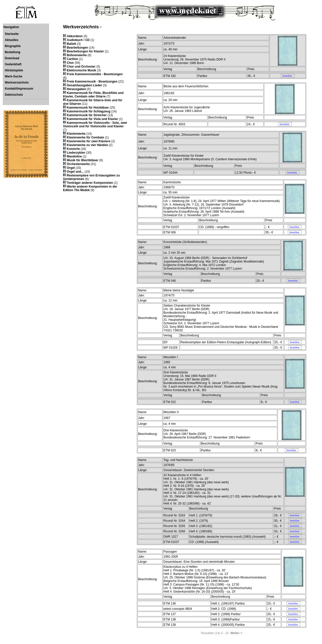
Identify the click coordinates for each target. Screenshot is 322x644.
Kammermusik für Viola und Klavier (92, 119)
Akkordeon (75, 36)
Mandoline (74, 156)
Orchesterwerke (78, 164)
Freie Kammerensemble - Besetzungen (95, 74)
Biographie (13, 46)
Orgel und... (75, 172)
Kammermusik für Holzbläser (88, 108)
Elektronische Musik (81, 70)
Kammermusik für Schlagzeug (89, 111)
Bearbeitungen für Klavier (85, 51)
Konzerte (73, 149)
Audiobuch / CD (78, 40)
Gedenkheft (13, 64)
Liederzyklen (76, 153)
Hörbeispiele (14, 70)
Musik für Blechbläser (83, 160)
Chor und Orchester (81, 67)
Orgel (71, 168)
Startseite (12, 34)
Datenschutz (14, 95)
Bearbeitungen (77, 48)
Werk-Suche (14, 76)
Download (12, 58)
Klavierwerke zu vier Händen (87, 145)
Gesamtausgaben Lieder (84, 85)
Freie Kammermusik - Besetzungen (92, 82)
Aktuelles (12, 40)
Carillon (72, 59)
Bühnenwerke (77, 55)
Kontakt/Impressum (19, 89)
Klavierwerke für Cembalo (85, 137)
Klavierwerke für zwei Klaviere (89, 141)
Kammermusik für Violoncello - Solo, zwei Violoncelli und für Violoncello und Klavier (95, 125)
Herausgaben (76, 89)
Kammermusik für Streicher (87, 115)
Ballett (71, 44)
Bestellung (13, 52)
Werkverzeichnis (17, 83)
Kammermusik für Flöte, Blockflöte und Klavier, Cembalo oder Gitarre (93, 95)
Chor (70, 63)
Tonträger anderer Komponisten (90, 183)
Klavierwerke (76, 134)
